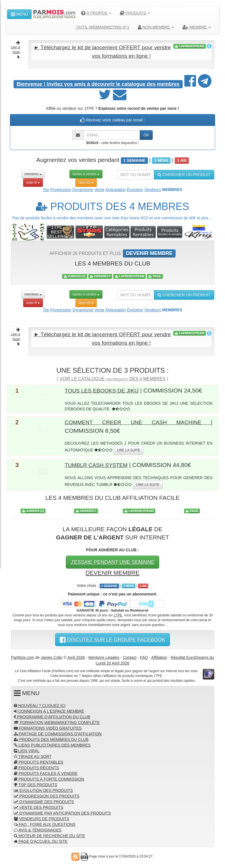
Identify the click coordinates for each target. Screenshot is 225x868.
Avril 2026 (76, 656)
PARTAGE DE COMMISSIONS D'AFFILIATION (58, 733)
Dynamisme (83, 189)
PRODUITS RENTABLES (39, 761)
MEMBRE (196, 27)
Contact (130, 656)
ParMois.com (23, 656)
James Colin (52, 656)
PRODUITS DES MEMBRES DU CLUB (51, 738)
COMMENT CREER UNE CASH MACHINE (138, 421)
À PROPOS (96, 13)
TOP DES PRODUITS (36, 784)
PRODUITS (135, 13)
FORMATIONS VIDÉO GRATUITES (48, 727)
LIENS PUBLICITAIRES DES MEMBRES (52, 744)
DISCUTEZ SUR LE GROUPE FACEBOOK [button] (112, 638)
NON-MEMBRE (156, 27)
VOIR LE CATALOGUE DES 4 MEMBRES (112, 378)
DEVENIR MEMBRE (112, 572)
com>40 (86, 182)
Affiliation (159, 656)
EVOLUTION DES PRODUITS (43, 789)
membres (33, 173)
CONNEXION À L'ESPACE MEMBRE (49, 710)
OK (146, 135)
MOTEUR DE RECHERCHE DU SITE (50, 835)
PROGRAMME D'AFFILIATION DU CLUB (52, 716)
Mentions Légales (104, 656)
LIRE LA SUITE (129, 449)
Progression (61, 189)
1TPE (118, 614)
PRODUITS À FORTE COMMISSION (49, 778)
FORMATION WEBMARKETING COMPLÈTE (57, 721)
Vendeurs (153, 189)
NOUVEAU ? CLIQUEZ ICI (40, 704)
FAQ (144, 656)
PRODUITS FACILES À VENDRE (46, 772)
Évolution (135, 189)
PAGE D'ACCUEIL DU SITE (41, 840)
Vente (99, 189)
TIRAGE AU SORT (33, 755)
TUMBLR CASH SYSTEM (99, 464)
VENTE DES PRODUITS (39, 806)
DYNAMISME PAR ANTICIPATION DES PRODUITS (62, 812)
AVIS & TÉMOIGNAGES (38, 829)
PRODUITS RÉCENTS (36, 767)
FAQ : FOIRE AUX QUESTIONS (45, 823)
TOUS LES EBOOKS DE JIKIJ (105, 390)
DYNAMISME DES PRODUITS (44, 801)
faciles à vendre (86, 173)
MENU (19, 14)
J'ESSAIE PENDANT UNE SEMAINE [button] (112, 561)
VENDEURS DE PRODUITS (41, 818)
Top (46, 189)
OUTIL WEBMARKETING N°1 (100, 27)
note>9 (33, 182)
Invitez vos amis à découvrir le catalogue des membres (98, 84)
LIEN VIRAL (27, 750)
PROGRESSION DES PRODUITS (47, 795)
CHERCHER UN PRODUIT (184, 174)
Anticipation (115, 189)
